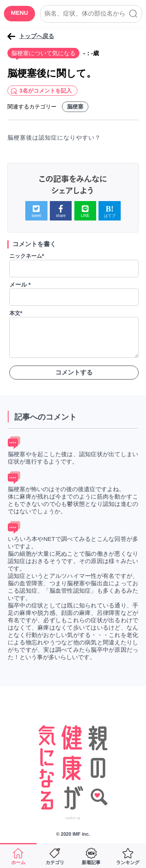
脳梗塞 (75, 107)
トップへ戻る (37, 36)
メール (20, 284)
